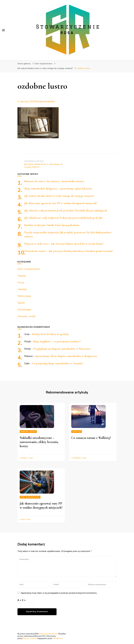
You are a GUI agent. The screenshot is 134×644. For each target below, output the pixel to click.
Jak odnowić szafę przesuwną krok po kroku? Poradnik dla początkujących (66, 211)
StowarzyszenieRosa (48, 634)
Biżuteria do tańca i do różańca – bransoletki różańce (54, 181)
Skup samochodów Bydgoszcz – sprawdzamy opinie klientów (58, 189)
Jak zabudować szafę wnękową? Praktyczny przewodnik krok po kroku (63, 218)
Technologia (24, 310)
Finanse (22, 276)
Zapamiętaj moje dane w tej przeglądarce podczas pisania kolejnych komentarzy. (59, 593)
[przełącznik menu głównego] (3, 30)
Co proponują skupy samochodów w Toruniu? (57, 363)
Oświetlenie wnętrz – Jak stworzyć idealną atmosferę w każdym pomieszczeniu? (69, 251)
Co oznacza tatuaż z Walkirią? (91, 438)
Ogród (21, 303)
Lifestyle (22, 289)
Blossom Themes (30, 638)
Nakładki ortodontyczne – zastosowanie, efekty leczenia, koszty (39, 442)
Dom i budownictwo (44, 64)
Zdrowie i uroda (26, 316)
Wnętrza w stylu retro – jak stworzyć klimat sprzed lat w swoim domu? (64, 244)
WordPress (58, 638)
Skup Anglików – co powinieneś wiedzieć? (57, 342)
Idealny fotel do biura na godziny (50, 334)
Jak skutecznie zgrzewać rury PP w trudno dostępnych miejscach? (61, 203)
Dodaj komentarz (45, 101)
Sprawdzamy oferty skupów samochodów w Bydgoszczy (66, 356)
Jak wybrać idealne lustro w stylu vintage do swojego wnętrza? (59, 196)
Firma (21, 282)
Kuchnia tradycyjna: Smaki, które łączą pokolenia (52, 225)
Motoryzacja (24, 296)
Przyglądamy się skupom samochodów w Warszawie (62, 349)
